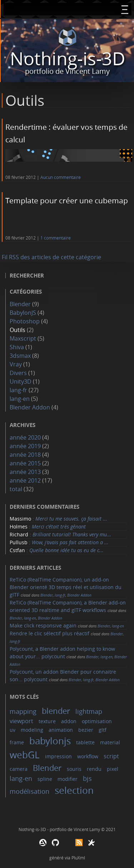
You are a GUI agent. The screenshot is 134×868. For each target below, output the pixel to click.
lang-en (20, 399)
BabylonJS (23, 313)
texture (47, 721)
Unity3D (21, 381)
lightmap (89, 711)
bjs (87, 778)
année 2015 (25, 463)
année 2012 (25, 480)
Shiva (17, 347)
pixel (113, 769)
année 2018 (25, 455)
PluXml (78, 858)
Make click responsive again (43, 625)
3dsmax (20, 356)
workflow (88, 756)
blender (56, 711)
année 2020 (25, 437)
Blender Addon (30, 407)
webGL (25, 755)
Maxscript (23, 338)
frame (17, 742)
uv (13, 730)
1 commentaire (56, 238)
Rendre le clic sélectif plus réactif (49, 633)
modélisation (29, 791)
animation (61, 730)
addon (69, 721)
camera (19, 769)
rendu (94, 769)
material (110, 742)
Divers (18, 373)
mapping (23, 711)
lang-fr (18, 390)
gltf (103, 730)
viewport (21, 721)
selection (74, 790)
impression (58, 756)
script (111, 756)
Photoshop (25, 321)
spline (45, 779)
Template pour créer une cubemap (67, 200)
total (17, 489)
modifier (68, 779)
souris (74, 769)
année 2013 (25, 472)
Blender (20, 304)
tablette (85, 742)
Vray (16, 364)
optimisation (97, 721)
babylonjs (50, 741)
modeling (32, 730)
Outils (18, 330)
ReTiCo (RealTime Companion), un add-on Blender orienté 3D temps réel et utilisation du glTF (66, 587)
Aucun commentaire (61, 177)
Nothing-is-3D (68, 59)
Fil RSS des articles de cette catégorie (51, 257)
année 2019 (25, 446)
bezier (86, 730)
